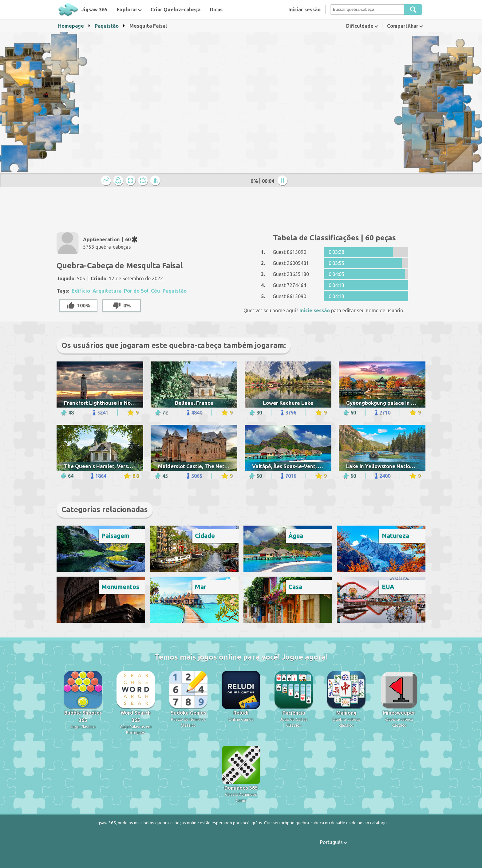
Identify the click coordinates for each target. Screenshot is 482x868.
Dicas (216, 10)
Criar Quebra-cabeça (176, 10)
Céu (156, 291)
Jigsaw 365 (94, 10)
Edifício (81, 291)
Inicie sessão (315, 310)
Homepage (71, 26)
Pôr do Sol (136, 291)
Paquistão (107, 26)
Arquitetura (107, 291)
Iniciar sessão (304, 10)
